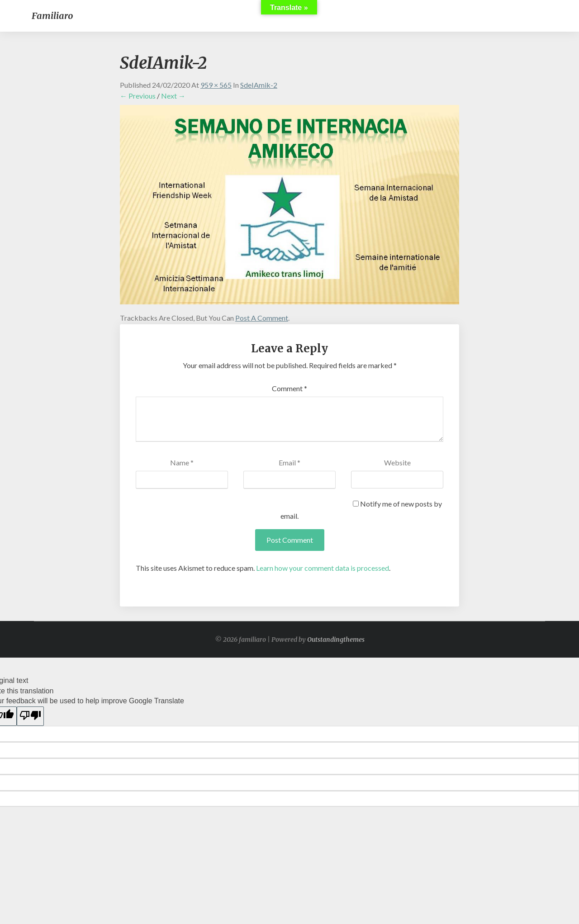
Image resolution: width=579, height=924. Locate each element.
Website (397, 462)
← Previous (138, 96)
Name (182, 462)
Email (289, 462)
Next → (173, 96)
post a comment (262, 318)
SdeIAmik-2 (259, 85)
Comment (289, 388)
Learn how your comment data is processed (323, 568)
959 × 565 (216, 85)
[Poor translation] (30, 716)
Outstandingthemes (336, 640)
